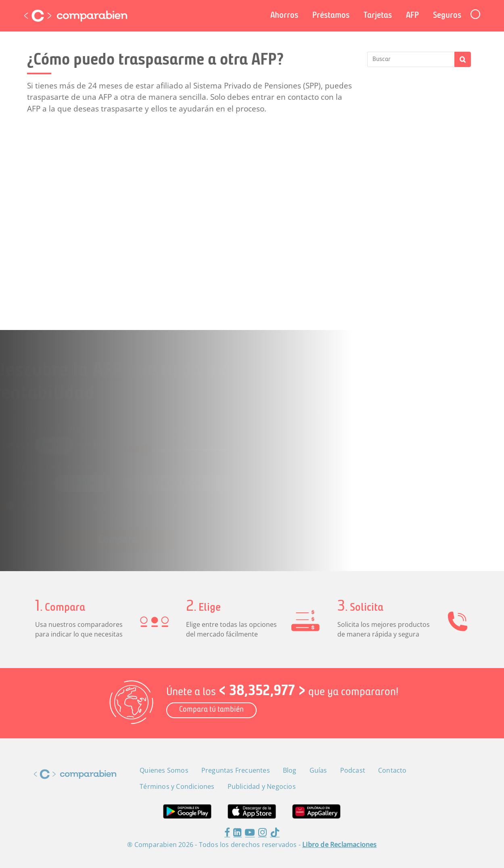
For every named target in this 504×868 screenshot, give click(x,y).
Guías (318, 770)
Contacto (392, 770)
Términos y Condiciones (177, 786)
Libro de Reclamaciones (339, 845)
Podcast (353, 770)
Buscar (463, 59)
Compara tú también (211, 710)
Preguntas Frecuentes (236, 770)
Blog (290, 770)
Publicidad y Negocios (262, 786)
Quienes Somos (164, 770)
